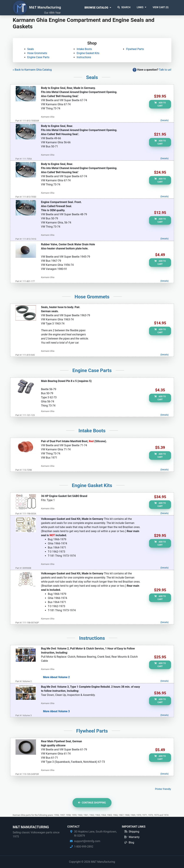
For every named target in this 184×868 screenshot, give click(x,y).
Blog (131, 842)
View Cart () (161, 7)
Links (140, 7)
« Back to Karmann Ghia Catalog (32, 70)
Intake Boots (84, 49)
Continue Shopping (92, 803)
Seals (31, 49)
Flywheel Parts (135, 49)
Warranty (134, 837)
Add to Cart (160, 104)
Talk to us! (165, 70)
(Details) (165, 120)
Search (124, 7)
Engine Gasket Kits (88, 53)
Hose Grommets (37, 53)
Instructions (84, 57)
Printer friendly (163, 789)
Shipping (134, 832)
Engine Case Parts (38, 57)
